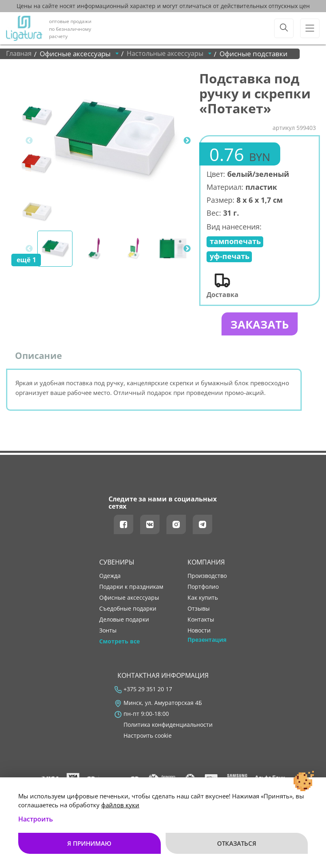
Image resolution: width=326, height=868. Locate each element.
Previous (29, 141)
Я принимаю (89, 843)
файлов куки (120, 805)
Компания (206, 565)
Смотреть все (119, 643)
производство (207, 578)
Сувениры (117, 565)
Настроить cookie (148, 738)
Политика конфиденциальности (168, 727)
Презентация (207, 642)
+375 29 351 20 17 (148, 691)
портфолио (203, 589)
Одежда (110, 578)
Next (187, 141)
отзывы (199, 611)
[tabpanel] (113, 141)
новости (199, 632)
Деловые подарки (124, 622)
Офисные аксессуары (129, 600)
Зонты (108, 632)
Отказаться (237, 843)
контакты (201, 622)
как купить (203, 600)
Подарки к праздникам (131, 589)
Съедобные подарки (128, 611)
